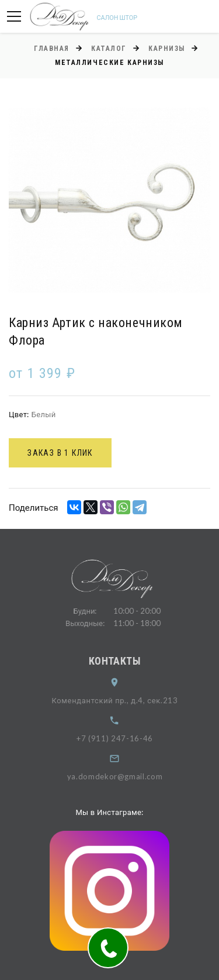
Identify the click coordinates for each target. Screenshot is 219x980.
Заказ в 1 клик (60, 453)
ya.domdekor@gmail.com (121, 776)
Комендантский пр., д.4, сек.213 (121, 700)
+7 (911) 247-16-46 (122, 738)
